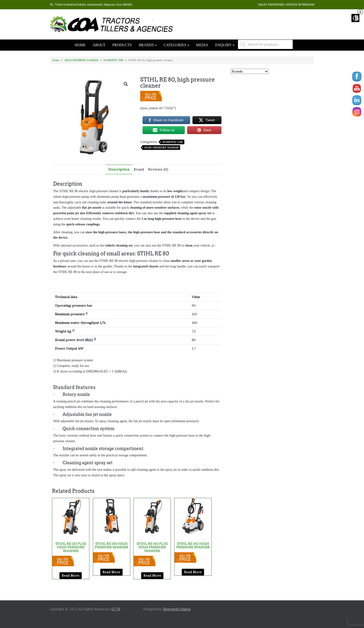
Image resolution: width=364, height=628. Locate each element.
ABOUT (99, 45)
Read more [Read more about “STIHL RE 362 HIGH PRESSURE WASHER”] (193, 572)
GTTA (116, 609)
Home (56, 60)
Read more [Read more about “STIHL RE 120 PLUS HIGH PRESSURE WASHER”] (71, 576)
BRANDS (146, 45)
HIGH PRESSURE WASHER (81, 60)
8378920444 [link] (306, 5)
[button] (126, 84)
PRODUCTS (122, 45)
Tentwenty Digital (177, 609)
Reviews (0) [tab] (158, 169)
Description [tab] (119, 169)
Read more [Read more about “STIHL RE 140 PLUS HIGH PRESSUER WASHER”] (152, 576)
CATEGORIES (175, 45)
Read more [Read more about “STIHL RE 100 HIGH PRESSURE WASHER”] (111, 572)
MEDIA (202, 45)
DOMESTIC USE (113, 60)
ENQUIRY (223, 45)
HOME (80, 45)
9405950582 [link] (276, 5)
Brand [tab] (139, 169)
